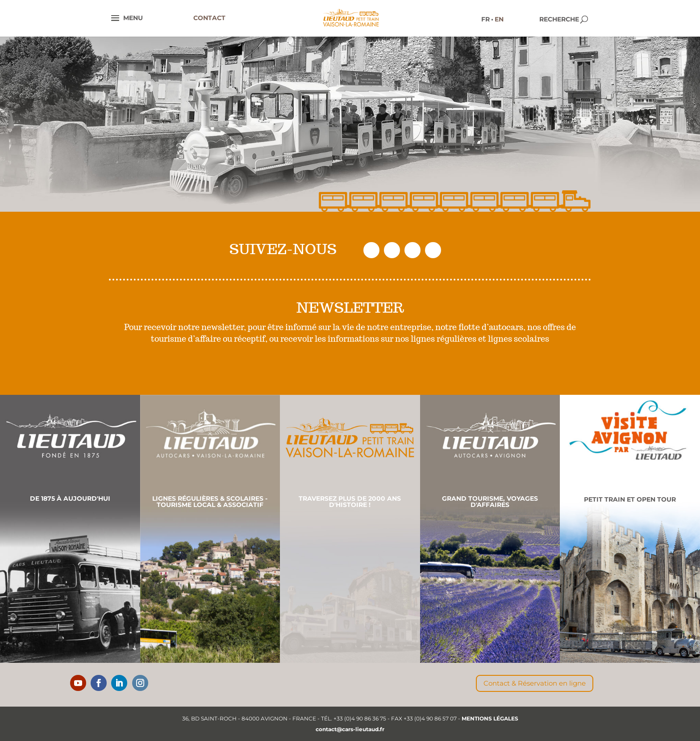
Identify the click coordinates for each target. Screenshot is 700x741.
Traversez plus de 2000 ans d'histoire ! (350, 502)
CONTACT (209, 18)
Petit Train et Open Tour (630, 499)
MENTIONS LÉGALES (490, 718)
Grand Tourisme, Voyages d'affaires (490, 502)
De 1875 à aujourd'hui (70, 498)
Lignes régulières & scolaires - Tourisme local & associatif (210, 502)
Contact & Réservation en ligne (535, 683)
